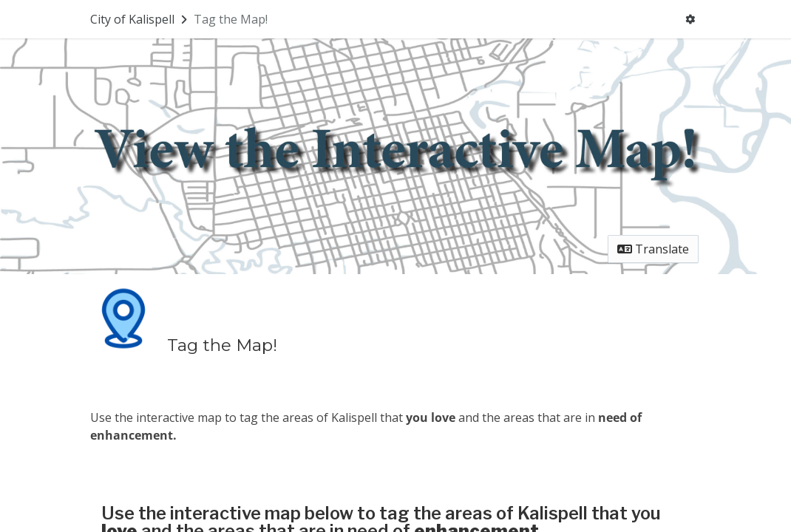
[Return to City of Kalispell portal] (140, 19)
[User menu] (690, 19)
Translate (653, 249)
